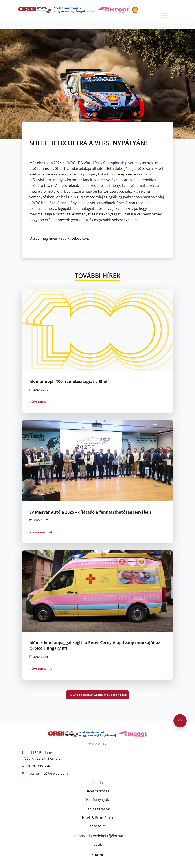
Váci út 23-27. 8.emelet (43, 758)
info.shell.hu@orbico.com (47, 773)
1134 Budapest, (43, 753)
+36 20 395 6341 (39, 766)
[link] (97, 163)
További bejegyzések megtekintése (97, 694)
